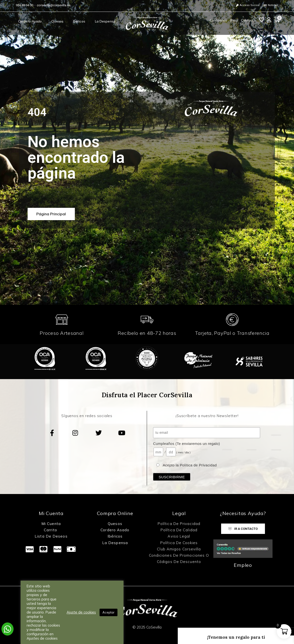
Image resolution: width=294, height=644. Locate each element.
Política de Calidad (179, 530)
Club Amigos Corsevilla (179, 549)
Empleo (243, 565)
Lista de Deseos (51, 536)
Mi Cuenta (51, 524)
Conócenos (218, 20)
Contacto (248, 20)
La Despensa (105, 21)
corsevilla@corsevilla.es (54, 5)
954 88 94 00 (24, 5)
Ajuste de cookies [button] (81, 612)
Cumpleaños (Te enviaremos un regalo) (186, 444)
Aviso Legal (179, 536)
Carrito (51, 530)
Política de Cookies (179, 543)
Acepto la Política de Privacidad (190, 465)
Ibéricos (79, 21)
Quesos (57, 21)
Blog (234, 20)
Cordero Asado (30, 21)
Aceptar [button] (108, 612)
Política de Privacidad (179, 524)
